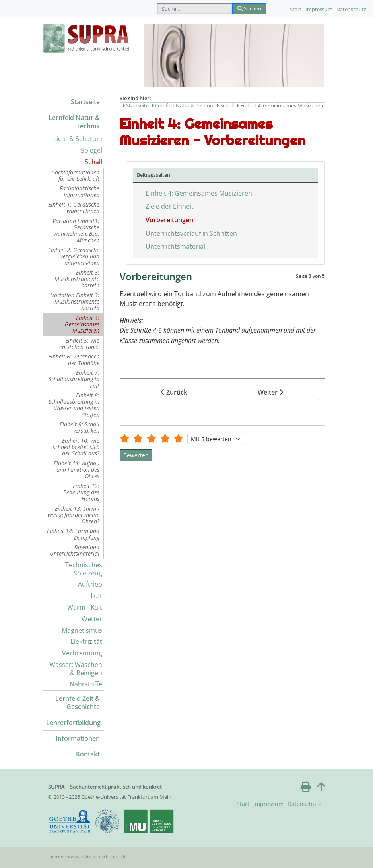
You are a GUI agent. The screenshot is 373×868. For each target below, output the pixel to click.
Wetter (92, 619)
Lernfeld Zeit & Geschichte (78, 702)
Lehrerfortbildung (73, 723)
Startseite (85, 102)
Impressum (319, 9)
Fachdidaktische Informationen (80, 191)
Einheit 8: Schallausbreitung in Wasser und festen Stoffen (74, 405)
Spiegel (91, 150)
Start (296, 9)
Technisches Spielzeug (84, 569)
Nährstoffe (86, 684)
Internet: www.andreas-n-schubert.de (87, 857)
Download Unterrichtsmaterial (75, 550)
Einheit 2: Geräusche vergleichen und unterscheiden (74, 256)
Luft (96, 596)
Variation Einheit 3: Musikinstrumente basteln (75, 302)
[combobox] (195, 9)
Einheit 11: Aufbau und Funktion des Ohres (77, 470)
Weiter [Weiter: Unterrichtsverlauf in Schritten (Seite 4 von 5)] (270, 392)
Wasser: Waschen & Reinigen (76, 669)
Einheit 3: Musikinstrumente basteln (77, 279)
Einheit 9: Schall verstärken (80, 427)
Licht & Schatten (78, 139)
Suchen (249, 8)
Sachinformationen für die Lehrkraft (76, 175)
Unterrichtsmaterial (175, 246)
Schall (93, 162)
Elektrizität (86, 641)
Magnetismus (82, 630)
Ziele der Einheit (170, 206)
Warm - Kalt (85, 607)
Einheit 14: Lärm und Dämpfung (73, 534)
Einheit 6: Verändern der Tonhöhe (74, 359)
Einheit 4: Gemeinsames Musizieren (82, 324)
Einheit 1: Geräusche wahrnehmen (74, 208)
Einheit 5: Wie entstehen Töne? (79, 344)
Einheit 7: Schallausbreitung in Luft (74, 379)
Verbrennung (82, 653)
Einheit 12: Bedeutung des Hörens (81, 492)
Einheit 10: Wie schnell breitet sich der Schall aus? (76, 447)
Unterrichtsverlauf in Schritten (191, 233)
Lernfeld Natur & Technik (74, 122)
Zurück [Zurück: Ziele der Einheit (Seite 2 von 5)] (174, 392)
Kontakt (88, 754)
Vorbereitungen (169, 220)
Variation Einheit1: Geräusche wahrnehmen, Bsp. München (76, 231)
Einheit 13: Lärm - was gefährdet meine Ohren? (74, 515)
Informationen (78, 738)
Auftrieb (90, 584)
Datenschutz (351, 9)
